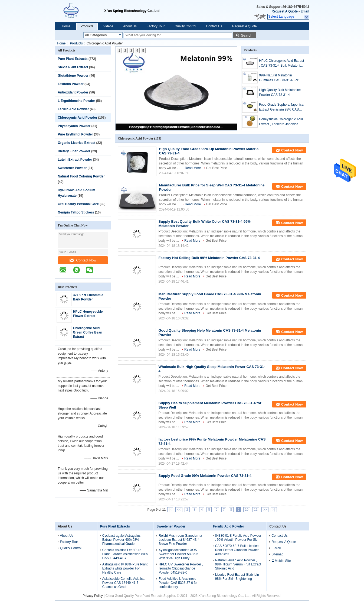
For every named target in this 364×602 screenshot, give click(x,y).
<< (179, 510)
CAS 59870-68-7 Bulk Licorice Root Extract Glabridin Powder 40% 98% (237, 550)
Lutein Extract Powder (75, 160)
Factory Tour (156, 26)
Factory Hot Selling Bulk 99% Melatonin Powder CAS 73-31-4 (209, 258)
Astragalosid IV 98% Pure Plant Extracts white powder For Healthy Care (125, 568)
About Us (130, 26)
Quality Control (185, 26)
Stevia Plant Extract (73, 67)
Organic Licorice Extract (77, 143)
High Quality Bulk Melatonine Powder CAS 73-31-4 (280, 92)
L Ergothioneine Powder (77, 101)
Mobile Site (281, 561)
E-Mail (276, 548)
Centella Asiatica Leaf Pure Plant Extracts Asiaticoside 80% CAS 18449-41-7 (125, 554)
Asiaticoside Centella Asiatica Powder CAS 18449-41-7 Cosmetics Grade (123, 583)
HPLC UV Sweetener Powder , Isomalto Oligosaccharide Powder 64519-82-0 (181, 568)
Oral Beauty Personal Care (78, 204)
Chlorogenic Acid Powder (78, 118)
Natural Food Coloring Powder (81, 176)
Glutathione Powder (73, 76)
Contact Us (214, 26)
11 (256, 510)
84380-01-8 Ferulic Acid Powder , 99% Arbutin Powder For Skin (238, 538)
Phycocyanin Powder (74, 126)
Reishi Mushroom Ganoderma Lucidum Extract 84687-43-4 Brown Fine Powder (180, 540)
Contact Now (83, 260)
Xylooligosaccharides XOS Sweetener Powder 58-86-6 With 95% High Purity (178, 554)
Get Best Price (217, 168)
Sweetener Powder (72, 168)
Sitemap (277, 554)
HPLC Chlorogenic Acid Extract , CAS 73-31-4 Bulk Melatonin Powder (281, 63)
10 (247, 510)
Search (247, 35)
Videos (108, 26)
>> (265, 510)
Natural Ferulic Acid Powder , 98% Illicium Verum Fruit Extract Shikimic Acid (238, 564)
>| (274, 510)
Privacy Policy (93, 596)
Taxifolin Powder (71, 84)
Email (305, 11)
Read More (193, 168)
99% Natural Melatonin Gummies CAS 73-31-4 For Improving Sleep (279, 78)
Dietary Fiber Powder (74, 151)
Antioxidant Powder (73, 92)
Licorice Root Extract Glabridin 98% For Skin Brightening (237, 577)
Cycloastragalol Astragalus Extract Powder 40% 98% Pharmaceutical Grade (121, 540)
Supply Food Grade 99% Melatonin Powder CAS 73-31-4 (205, 476)
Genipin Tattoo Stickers (76, 212)
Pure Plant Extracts (73, 59)
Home (66, 26)
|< (170, 510)
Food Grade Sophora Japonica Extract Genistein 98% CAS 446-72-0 (281, 107)
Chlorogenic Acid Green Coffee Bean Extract (88, 332)
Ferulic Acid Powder (73, 109)
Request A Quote (284, 11)
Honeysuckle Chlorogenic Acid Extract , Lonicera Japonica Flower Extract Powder (177, 127)
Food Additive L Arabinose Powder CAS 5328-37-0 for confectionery (178, 583)
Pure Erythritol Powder (76, 134)
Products (87, 26)
